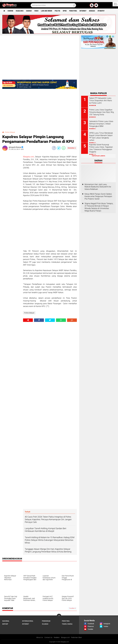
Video (36, 11)
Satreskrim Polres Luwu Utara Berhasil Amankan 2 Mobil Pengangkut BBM (101, 124)
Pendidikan (46, 621)
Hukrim (10, 11)
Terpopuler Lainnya (98, 156)
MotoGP (5, 624)
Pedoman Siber (76, 637)
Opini (65, 11)
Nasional (6, 621)
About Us (40, 637)
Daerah (29, 11)
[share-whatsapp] (64, 148)
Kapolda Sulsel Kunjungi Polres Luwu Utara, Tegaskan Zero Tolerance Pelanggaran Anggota (101, 148)
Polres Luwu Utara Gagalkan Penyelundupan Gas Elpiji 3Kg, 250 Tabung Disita (102, 112)
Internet (83, 11)
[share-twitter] (59, 148)
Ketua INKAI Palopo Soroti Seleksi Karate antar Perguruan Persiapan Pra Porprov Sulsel (98, 196)
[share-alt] (28, 320)
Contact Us (48, 637)
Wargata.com (29, 157)
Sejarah (45, 624)
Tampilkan (72, 608)
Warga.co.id (65, 637)
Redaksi (57, 637)
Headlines (20, 11)
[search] (53, 5)
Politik (57, 11)
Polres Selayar (10, 132)
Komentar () (72, 148)
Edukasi (92, 11)
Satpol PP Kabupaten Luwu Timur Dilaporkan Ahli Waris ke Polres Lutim (101, 101)
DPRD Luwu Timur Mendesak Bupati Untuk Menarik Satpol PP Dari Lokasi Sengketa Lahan (101, 137)
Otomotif (101, 11)
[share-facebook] (54, 148)
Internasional (28, 621)
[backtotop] (59, 616)
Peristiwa (73, 11)
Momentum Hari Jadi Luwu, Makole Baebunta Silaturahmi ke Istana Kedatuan (98, 187)
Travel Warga (67, 624)
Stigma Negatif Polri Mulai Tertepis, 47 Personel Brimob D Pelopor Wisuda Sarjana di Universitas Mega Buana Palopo (99, 207)
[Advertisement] (12, 187)
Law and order (47, 11)
